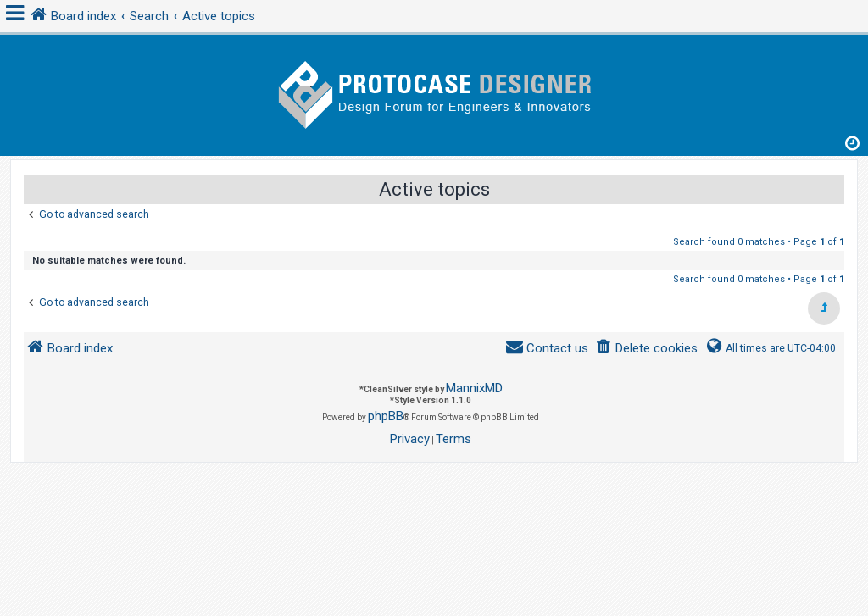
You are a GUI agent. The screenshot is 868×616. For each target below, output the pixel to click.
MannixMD (474, 388)
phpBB (386, 416)
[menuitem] (646, 349)
